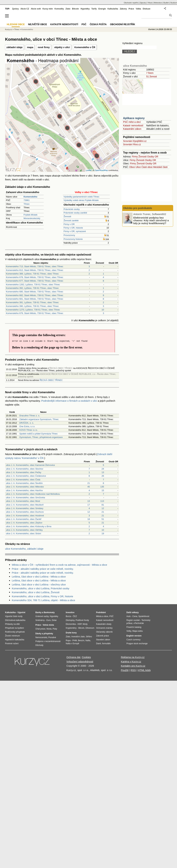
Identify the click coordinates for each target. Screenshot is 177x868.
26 (103, 476)
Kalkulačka (113, 9)
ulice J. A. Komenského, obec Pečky (24, 472)
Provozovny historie (73, 239)
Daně (99, 644)
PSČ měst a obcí (132, 122)
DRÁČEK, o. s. (27, 423)
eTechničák (139, 623)
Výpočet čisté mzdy (14, 616)
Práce (131, 9)
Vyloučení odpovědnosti (80, 662)
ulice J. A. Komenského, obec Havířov (24, 490)
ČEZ (75, 616)
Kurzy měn (48, 9)
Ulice (138, 167)
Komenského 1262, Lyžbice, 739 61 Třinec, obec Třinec (33, 285)
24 (103, 469)
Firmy (135, 157)
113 (102, 501)
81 (103, 505)
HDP (80, 624)
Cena (135, 616)
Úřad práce (40, 629)
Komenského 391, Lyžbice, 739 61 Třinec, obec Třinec (32, 302)
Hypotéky (85, 9)
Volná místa (48, 625)
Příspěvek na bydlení (14, 628)
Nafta (88, 640)
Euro (48, 620)
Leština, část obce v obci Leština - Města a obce (39, 577)
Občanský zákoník (104, 632)
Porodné (52, 637)
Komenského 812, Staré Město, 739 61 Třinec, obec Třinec (35, 270)
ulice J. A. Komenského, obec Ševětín (24, 483)
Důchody (39, 645)
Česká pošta (98, 24)
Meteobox (158, 3)
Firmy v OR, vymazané (75, 231)
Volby (129, 631)
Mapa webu (138, 631)
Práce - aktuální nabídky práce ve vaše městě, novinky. (43, 569)
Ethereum (90, 628)
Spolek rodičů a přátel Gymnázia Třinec (39, 434)
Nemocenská (41, 637)
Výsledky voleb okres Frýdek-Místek (81, 200)
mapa (30, 47)
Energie (102, 9)
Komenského (27, 29)
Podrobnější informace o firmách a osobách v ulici (69, 401)
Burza (68, 616)
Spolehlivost (144, 616)
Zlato (68, 9)
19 (103, 533)
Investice (70, 612)
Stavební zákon (103, 640)
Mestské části (160, 167)
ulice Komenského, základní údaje (24, 549)
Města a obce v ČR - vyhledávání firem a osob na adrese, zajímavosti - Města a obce (59, 565)
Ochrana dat (73, 657)
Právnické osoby (72, 209)
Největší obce (38, 24)
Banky (38, 612)
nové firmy (44, 47)
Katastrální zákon (132, 129)
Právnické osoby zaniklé (75, 213)
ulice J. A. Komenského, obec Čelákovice (26, 476)
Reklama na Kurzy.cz (133, 657)
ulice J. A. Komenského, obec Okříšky (24, 530)
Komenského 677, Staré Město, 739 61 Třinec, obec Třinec (35, 281)
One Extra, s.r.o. (27, 426)
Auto (129, 616)
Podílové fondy (82, 620)
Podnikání (101, 612)
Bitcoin (75, 9)
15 (103, 490)
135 (102, 487)
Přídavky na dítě (12, 624)
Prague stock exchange (137, 644)
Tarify (94, 9)
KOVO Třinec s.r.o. (29, 430)
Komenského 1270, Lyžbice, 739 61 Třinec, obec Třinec (33, 310)
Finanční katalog (134, 627)
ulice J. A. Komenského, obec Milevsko (25, 487)
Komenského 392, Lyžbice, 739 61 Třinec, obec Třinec (32, 288)
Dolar (54, 620)
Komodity (59, 9)
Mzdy (85, 624)
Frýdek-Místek (31, 215)
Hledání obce (16, 24)
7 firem (150, 73)
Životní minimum (12, 636)
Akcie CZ (25, 9)
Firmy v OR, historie (73, 228)
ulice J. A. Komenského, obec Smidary (25, 508)
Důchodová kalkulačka (15, 620)
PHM (75, 640)
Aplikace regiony (134, 118)
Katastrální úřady (104, 624)
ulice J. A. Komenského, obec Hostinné (25, 516)
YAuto (150, 3)
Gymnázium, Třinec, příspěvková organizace (41, 437)
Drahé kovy (71, 633)
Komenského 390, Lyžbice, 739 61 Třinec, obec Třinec (32, 306)
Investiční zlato (78, 637)
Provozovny (69, 235)
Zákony (123, 9)
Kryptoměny (71, 628)
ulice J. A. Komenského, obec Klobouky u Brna (29, 526)
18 (89, 519)
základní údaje (14, 47)
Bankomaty (49, 612)
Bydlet (166, 3)
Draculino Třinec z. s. (30, 416)
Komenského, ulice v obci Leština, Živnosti (36, 592)
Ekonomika (71, 624)
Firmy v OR (69, 224)
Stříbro (89, 637)
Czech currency (133, 640)
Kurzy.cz (9, 29)
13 (103, 472)
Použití (125, 670)
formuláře (106, 644)
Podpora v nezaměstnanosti (48, 641)
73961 (27, 200)
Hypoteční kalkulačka (15, 640)
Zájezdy (143, 3)
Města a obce (102, 616)
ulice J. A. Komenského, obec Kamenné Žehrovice (30, 465)
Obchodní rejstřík (131, 3)
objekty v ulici (62, 47)
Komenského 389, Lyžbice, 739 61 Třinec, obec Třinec (32, 274)
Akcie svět (36, 9)
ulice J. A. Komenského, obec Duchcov (25, 512)
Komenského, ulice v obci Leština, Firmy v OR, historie (42, 596)
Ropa (68, 640)
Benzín (81, 640)
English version (134, 636)
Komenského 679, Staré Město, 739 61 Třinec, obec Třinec (35, 313)
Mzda (49, 629)
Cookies (86, 657)
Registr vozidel (133, 620)
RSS (133, 670)
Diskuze (147, 9)
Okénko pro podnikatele (138, 208)
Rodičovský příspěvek (15, 632)
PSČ (84, 24)
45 (89, 487)
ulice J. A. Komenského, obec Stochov (25, 469)
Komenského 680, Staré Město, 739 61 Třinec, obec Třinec (35, 292)
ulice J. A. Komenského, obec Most (23, 501)
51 (103, 519)
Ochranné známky (104, 628)
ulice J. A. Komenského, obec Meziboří (25, 505)
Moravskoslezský (32, 218)
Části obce (147, 167)
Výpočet (21, 612)
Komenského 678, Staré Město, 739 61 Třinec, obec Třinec (35, 277)
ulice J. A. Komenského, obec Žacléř (24, 519)
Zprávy (15, 9)
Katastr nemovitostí (133, 125)
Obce (132, 167)
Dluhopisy (70, 620)
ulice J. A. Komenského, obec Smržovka (25, 498)
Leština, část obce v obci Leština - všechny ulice (39, 584)
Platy (55, 629)
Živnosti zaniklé (71, 221)
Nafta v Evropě (72, 644)
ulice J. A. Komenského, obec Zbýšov (24, 523)
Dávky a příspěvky (44, 634)
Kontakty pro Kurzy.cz (133, 666)
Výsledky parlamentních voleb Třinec (81, 197)
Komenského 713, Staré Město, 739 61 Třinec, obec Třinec (35, 266)
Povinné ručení (12, 644)
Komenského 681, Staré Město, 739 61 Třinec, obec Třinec (35, 299)
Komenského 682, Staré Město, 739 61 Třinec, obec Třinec (35, 295)
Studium (174, 3)
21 (89, 483)
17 (89, 505)
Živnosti (67, 216)
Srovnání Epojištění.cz (135, 141)
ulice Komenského (135, 66)
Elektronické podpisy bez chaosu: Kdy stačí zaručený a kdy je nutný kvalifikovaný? (151, 220)
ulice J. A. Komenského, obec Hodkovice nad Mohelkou (33, 494)
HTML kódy (144, 670)
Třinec (27, 204)
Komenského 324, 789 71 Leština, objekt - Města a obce (43, 600)
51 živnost (151, 77)
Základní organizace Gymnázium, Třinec (39, 419)
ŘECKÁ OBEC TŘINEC (51, 380)
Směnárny (40, 620)
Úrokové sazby (42, 616)
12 (103, 508)
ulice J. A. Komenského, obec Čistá (23, 480)
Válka (138, 9)
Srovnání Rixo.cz (132, 144)
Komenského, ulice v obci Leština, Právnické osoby (41, 588)
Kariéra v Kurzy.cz (131, 662)
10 (103, 310)
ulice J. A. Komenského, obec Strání (24, 533)
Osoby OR (153, 157)
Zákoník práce (102, 636)
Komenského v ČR (85, 47)
